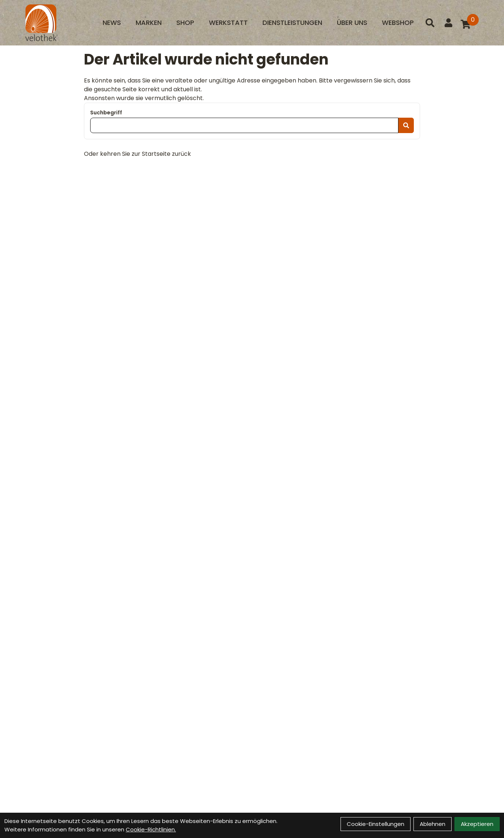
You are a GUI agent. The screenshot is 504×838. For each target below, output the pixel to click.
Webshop (398, 23)
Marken (149, 23)
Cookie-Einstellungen (376, 824)
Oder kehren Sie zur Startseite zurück (137, 154)
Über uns (352, 23)
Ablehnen (433, 824)
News (112, 23)
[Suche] (430, 23)
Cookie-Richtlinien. (151, 829)
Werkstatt (228, 23)
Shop (185, 23)
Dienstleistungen (292, 23)
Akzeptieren (477, 824)
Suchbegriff (106, 113)
